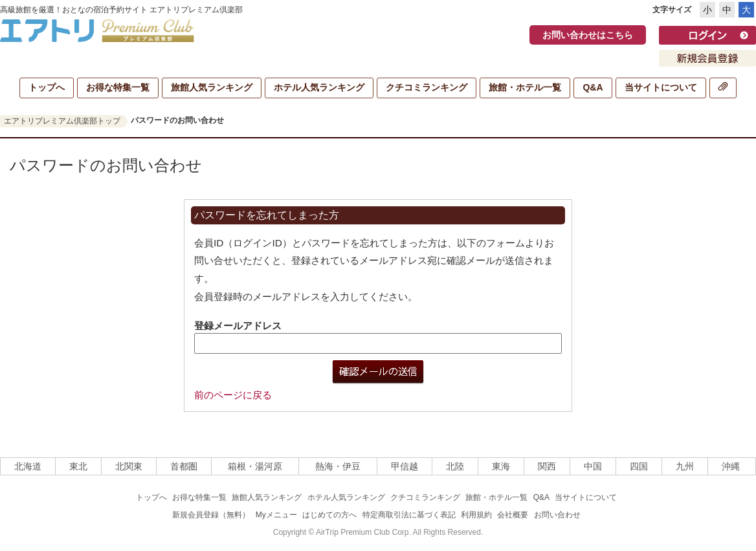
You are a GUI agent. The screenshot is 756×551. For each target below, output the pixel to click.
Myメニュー (276, 515)
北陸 (455, 466)
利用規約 (476, 515)
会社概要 (513, 515)
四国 (639, 466)
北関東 (129, 466)
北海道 (28, 466)
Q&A (593, 87)
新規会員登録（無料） (211, 515)
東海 (501, 466)
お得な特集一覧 (118, 87)
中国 (593, 466)
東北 (78, 466)
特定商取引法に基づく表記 (409, 515)
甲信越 (405, 466)
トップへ (47, 87)
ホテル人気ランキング (319, 87)
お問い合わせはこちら (588, 35)
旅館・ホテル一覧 (525, 87)
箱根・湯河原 (255, 466)
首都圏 (184, 466)
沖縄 (731, 466)
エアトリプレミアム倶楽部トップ (62, 121)
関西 (547, 466)
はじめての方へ (329, 515)
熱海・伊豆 (338, 466)
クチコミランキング (427, 87)
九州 (685, 466)
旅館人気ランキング (212, 87)
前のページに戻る (233, 395)
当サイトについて (661, 87)
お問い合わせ (557, 515)
